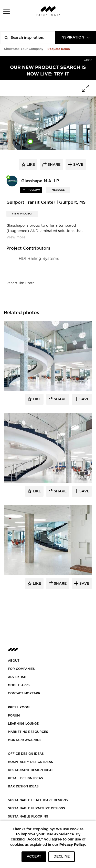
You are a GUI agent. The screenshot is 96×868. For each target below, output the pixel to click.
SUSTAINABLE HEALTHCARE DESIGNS (38, 800)
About (14, 661)
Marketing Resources (28, 732)
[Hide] (88, 59)
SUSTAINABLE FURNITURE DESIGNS (36, 808)
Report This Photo (20, 283)
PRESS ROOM (19, 707)
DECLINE (62, 857)
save (78, 165)
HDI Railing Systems (39, 258)
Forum (14, 716)
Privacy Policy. (73, 844)
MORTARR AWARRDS (25, 740)
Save (84, 399)
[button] (7, 11)
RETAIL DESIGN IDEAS (25, 778)
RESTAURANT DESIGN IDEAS (31, 770)
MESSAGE (58, 190)
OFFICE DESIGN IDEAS (26, 754)
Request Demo (59, 49)
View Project (22, 214)
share (54, 165)
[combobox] (76, 38)
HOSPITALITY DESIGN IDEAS (30, 762)
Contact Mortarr (24, 693)
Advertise (17, 677)
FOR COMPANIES (21, 669)
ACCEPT (34, 857)
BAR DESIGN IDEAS (23, 786)
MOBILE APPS (19, 685)
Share (60, 399)
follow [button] (33, 190)
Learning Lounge (23, 724)
